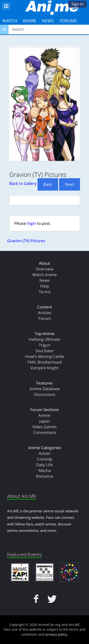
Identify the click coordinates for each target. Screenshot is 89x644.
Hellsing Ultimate (44, 339)
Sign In (77, 4)
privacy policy (56, 634)
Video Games (44, 427)
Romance (45, 476)
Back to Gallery (23, 183)
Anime (29, 21)
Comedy (45, 459)
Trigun (44, 345)
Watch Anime (45, 275)
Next (70, 184)
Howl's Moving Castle (44, 356)
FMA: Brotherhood (44, 362)
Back (48, 184)
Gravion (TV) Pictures (26, 241)
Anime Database (45, 389)
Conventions (45, 432)
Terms (45, 292)
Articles (45, 313)
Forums (68, 21)
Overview (44, 269)
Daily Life (44, 465)
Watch (10, 21)
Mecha (45, 470)
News (48, 21)
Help (44, 286)
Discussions (45, 394)
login (32, 223)
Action (44, 453)
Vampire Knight (44, 368)
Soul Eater (45, 351)
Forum (45, 318)
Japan (44, 421)
